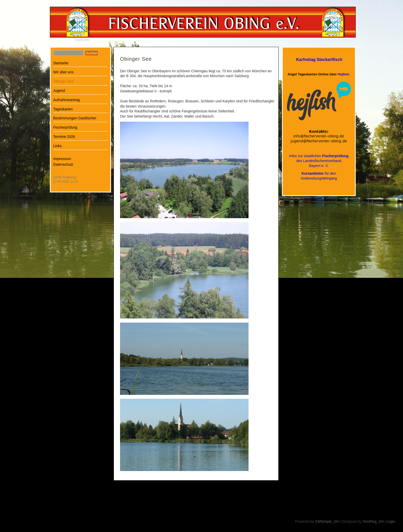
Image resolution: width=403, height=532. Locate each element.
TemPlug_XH (373, 521)
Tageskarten (63, 109)
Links (57, 146)
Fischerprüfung (65, 127)
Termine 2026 (64, 137)
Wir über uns (63, 72)
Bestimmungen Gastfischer (75, 118)
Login (391, 521)
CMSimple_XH (327, 521)
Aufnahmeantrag (67, 100)
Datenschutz (63, 164)
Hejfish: (344, 74)
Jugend (59, 91)
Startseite (82, 40)
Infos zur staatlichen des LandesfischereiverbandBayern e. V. (319, 161)
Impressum (62, 159)
